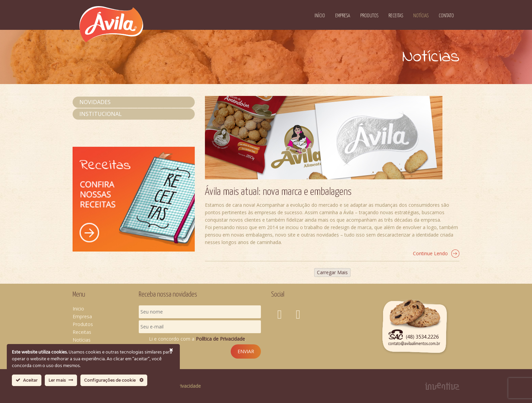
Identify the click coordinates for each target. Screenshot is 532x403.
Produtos (369, 16)
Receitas (396, 16)
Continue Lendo (436, 254)
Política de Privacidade (220, 339)
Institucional (101, 114)
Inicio (78, 309)
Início (320, 16)
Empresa (343, 16)
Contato (446, 16)
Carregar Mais (332, 272)
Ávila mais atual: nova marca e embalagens (278, 192)
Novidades (95, 102)
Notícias (421, 16)
